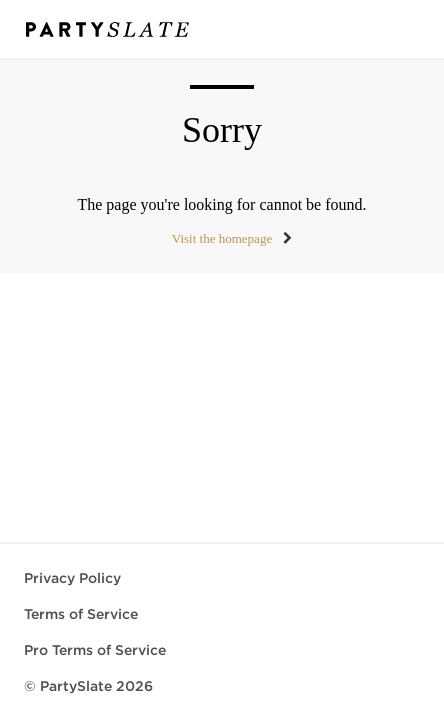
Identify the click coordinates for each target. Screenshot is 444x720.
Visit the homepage (222, 238)
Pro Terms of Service (95, 650)
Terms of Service (81, 614)
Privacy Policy (72, 578)
